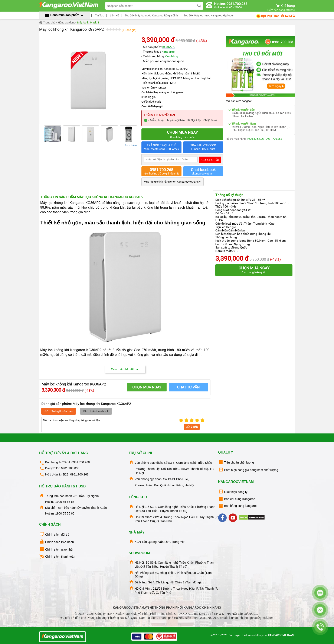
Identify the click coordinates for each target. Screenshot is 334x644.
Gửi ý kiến (192, 427)
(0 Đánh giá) (129, 30)
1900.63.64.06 (255, 139)
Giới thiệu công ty (233, 492)
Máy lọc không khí (88, 23)
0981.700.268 (274, 139)
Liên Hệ (114, 15)
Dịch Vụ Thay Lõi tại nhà (275, 16)
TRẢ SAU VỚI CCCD (203, 147)
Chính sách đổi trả (54, 534)
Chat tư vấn (188, 387)
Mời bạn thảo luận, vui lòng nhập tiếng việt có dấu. (108, 424)
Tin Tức (99, 15)
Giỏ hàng (285, 6)
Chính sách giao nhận (57, 549)
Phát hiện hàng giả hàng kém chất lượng (248, 470)
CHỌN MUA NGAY (147, 387)
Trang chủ (47, 23)
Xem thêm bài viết (125, 369)
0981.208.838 (70, 468)
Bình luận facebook (96, 411)
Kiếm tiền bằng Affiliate (281, 10)
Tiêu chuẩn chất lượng (236, 462)
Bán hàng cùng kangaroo (238, 506)
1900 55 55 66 (65, 502)
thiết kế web (249, 635)
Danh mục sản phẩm (65, 15)
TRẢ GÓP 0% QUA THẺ (161, 147)
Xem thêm (131, 145)
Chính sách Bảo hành (57, 542)
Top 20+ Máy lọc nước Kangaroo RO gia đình (151, 15)
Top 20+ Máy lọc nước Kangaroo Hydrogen (208, 15)
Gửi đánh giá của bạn (59, 411)
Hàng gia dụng (67, 23)
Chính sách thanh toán (57, 557)
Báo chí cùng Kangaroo (237, 499)
